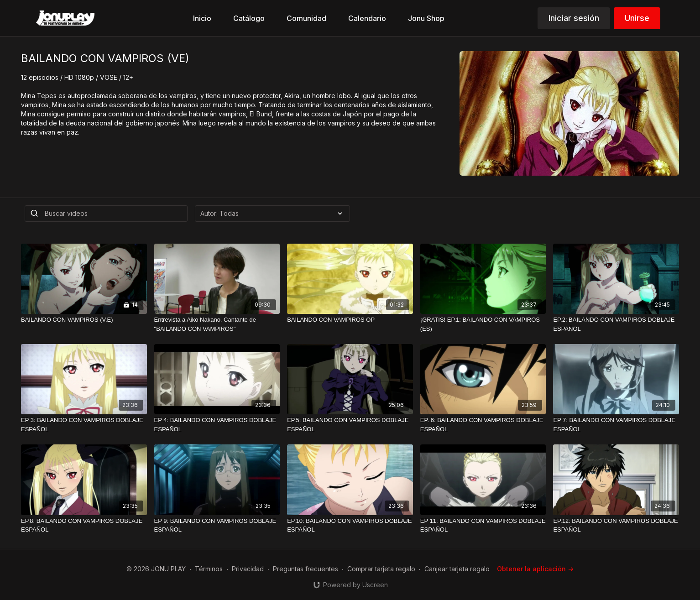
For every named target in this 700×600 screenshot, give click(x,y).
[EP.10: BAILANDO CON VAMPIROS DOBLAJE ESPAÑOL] (350, 525)
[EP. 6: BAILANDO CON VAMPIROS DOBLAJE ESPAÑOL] (483, 425)
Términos (209, 569)
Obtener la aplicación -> (535, 569)
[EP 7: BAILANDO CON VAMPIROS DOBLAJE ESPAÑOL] (616, 425)
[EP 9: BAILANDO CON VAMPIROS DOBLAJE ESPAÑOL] (217, 525)
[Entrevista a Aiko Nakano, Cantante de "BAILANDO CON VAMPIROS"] (217, 324)
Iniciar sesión (574, 18)
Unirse (637, 18)
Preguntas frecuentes (306, 569)
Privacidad (248, 569)
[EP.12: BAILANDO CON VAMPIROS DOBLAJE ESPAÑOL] (616, 525)
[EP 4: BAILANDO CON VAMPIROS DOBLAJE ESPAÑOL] (217, 425)
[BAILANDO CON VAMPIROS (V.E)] (84, 320)
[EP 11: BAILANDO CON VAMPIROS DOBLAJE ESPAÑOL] (483, 525)
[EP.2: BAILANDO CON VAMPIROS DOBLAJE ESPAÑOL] (616, 324)
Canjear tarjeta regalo (457, 569)
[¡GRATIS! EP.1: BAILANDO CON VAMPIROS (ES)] (483, 324)
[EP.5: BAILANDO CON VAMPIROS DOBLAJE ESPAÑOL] (350, 425)
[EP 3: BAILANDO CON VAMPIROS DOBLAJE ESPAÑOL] (84, 425)
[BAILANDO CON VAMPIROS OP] (350, 320)
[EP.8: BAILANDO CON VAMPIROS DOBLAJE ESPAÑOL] (84, 525)
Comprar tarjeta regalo (381, 569)
